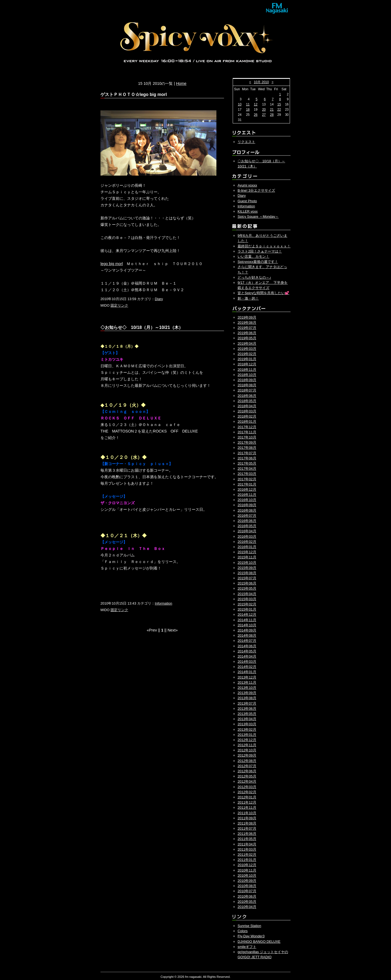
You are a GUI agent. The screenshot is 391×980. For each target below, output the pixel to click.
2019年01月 (247, 359)
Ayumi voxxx (247, 185)
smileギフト (247, 947)
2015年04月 (247, 594)
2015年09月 (247, 568)
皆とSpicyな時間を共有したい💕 (263, 293)
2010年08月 (247, 886)
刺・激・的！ (248, 298)
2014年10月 (247, 625)
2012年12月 (247, 740)
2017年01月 (247, 484)
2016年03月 (247, 536)
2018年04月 (247, 406)
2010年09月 (247, 881)
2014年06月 (247, 646)
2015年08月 (247, 573)
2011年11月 (247, 808)
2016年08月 (247, 510)
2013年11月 (247, 682)
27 (264, 115)
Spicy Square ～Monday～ (258, 217)
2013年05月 (247, 714)
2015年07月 (247, 578)
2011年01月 (247, 860)
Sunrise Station (249, 926)
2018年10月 (247, 375)
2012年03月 (247, 787)
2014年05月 (247, 651)
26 (256, 115)
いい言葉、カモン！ (253, 256)
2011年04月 (247, 844)
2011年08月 (247, 823)
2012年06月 (247, 771)
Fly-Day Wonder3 (251, 936)
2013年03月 (247, 724)
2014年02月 (247, 667)
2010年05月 (247, 902)
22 (279, 110)
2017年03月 (247, 474)
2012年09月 (247, 755)
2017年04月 (247, 469)
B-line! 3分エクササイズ (256, 190)
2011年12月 (247, 802)
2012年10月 (247, 750)
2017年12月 (247, 427)
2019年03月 (247, 349)
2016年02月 (247, 542)
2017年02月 (247, 479)
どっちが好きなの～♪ (254, 277)
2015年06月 (247, 583)
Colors (243, 931)
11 (248, 104)
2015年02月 (247, 604)
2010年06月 (247, 896)
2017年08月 (247, 448)
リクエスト (246, 142)
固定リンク (119, 305)
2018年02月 (247, 416)
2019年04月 (247, 343)
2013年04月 (247, 719)
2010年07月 (247, 891)
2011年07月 (247, 828)
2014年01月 (247, 672)
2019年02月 (247, 354)
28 (272, 115)
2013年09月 (247, 693)
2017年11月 (247, 432)
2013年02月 (247, 729)
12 (256, 104)
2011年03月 (247, 849)
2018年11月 (247, 370)
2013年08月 (247, 698)
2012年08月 (247, 761)
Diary (159, 299)
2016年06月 (247, 521)
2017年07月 (247, 453)
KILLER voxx (248, 211)
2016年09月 (247, 505)
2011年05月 (247, 839)
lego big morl (112, 264)
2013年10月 (247, 688)
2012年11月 (247, 745)
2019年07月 (247, 328)
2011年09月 (247, 818)
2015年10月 (247, 563)
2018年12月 (247, 364)
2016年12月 (247, 489)
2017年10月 (247, 437)
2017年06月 (247, 458)
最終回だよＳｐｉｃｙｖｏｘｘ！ (264, 246)
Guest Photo (247, 201)
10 (240, 104)
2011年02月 (247, 855)
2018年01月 (247, 421)
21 (272, 110)
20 (264, 110)
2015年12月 (247, 552)
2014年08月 (247, 635)
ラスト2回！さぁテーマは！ (260, 251)
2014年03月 (247, 662)
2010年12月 (247, 865)
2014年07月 (247, 641)
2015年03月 (247, 599)
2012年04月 (247, 781)
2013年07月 (247, 703)
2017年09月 (247, 442)
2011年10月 (247, 813)
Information (163, 603)
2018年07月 (247, 390)
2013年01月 (247, 735)
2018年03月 (247, 411)
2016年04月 (247, 531)
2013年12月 (247, 677)
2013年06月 (247, 709)
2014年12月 (247, 615)
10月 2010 (261, 82)
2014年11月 (247, 620)
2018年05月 (247, 401)
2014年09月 (247, 630)
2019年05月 (247, 338)
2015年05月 (247, 588)
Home (181, 83)
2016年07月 (247, 516)
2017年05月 (247, 463)
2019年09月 (247, 317)
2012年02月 (247, 792)
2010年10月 (247, 875)
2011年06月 (247, 834)
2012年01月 (247, 797)
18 (248, 110)
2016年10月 (247, 500)
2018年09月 (247, 380)
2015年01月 (247, 609)
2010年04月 (247, 907)
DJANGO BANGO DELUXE (259, 942)
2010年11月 (247, 870)
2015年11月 (247, 557)
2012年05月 (247, 776)
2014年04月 (247, 656)
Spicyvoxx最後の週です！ (258, 262)
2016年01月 (247, 547)
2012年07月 (247, 766)
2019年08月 (247, 323)
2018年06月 (247, 396)
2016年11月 (247, 495)
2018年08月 (247, 385)
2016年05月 (247, 526)
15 (279, 104)
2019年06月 (247, 333)
